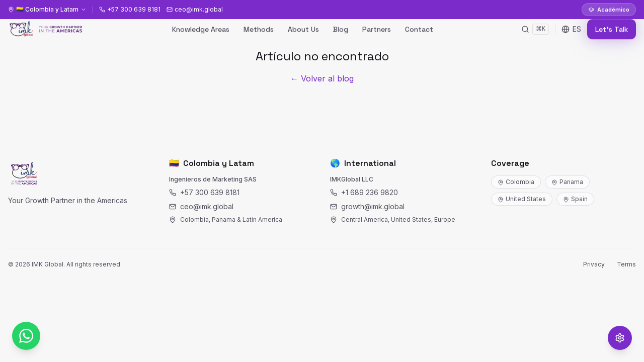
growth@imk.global (367, 206)
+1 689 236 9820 (364, 192)
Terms (626, 264)
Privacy (594, 264)
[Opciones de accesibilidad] (620, 338)
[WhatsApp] (26, 336)
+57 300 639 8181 (204, 192)
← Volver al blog (322, 78)
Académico (609, 10)
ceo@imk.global (201, 206)
